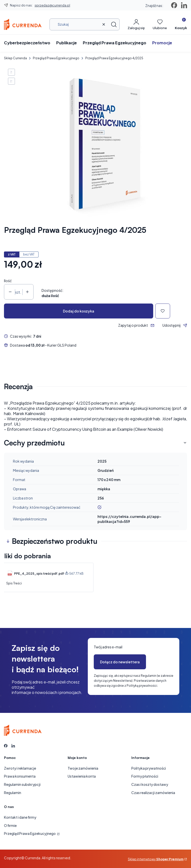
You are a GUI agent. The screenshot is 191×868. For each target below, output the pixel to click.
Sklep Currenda (15, 58)
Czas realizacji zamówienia (153, 793)
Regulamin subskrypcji (22, 784)
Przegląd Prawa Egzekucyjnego (56, 58)
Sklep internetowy (156, 859)
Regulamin (13, 793)
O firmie (10, 825)
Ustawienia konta (82, 776)
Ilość (8, 281)
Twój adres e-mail (108, 647)
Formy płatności (145, 776)
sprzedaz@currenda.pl (52, 5)
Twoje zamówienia (83, 768)
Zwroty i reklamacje (20, 768)
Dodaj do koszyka (79, 311)
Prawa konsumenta (20, 776)
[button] (114, 24)
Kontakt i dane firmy (20, 817)
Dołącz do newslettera (120, 662)
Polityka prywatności (149, 768)
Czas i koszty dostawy (150, 784)
